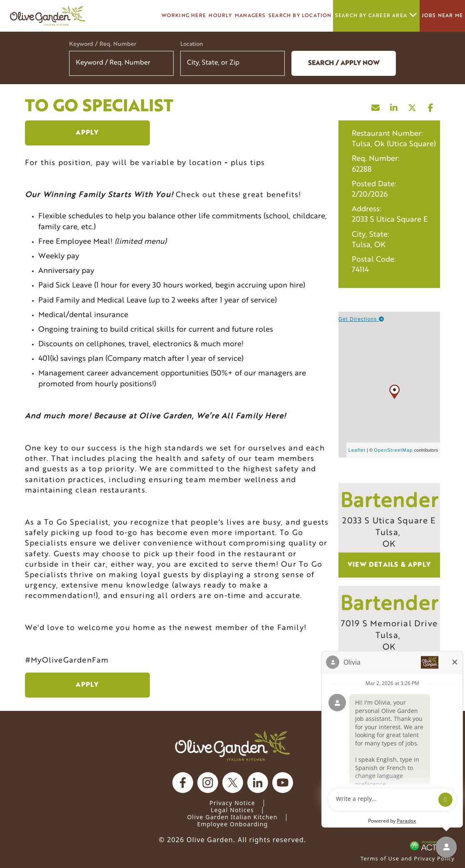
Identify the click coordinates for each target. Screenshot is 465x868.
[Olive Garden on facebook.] (183, 783)
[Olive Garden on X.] (233, 783)
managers (250, 16)
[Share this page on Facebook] (431, 106)
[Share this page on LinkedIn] (394, 106)
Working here (184, 16)
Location (192, 44)
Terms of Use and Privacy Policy (408, 858)
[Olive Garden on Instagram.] (208, 783)
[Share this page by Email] (376, 106)
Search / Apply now (344, 63)
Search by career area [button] (376, 16)
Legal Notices (232, 810)
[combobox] (232, 63)
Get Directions (362, 319)
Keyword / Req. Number (103, 44)
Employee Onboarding (232, 824)
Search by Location (300, 16)
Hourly (220, 16)
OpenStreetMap (393, 450)
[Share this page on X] (413, 106)
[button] (273, 63)
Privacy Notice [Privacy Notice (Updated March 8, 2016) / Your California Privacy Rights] (232, 803)
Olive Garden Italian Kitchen (232, 817)
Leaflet (357, 450)
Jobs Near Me (442, 16)
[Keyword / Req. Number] (121, 63)
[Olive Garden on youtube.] (283, 783)
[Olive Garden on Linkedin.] (258, 783)
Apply (87, 133)
